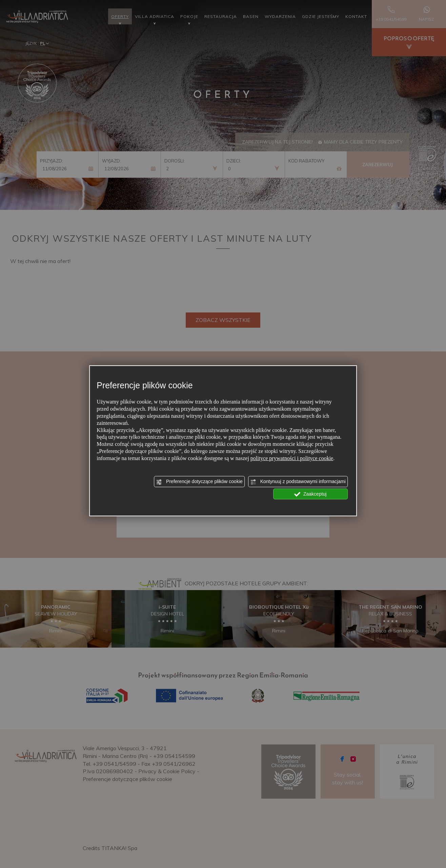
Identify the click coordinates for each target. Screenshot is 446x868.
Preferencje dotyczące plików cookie (199, 482)
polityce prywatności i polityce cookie (292, 458)
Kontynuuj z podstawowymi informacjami (298, 482)
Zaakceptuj (310, 494)
